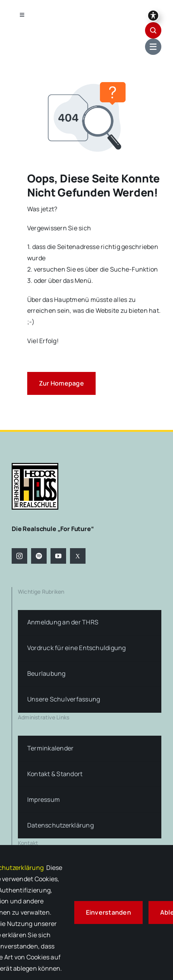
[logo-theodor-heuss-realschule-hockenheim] (35, 466)
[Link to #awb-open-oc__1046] (153, 30)
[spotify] (39, 556)
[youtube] (58, 556)
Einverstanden (108, 912)
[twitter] (78, 556)
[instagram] (19, 556)
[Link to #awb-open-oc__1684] (153, 47)
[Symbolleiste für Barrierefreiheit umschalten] (153, 16)
